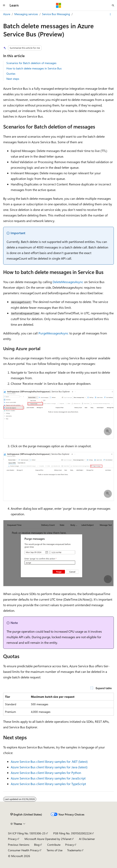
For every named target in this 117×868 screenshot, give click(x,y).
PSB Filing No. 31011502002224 (72, 833)
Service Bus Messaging (56, 14)
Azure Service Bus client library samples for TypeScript (48, 784)
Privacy (12, 839)
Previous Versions (19, 845)
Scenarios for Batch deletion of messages (31, 63)
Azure (7, 14)
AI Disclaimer (87, 839)
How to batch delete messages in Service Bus (34, 68)
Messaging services (26, 14)
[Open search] (113, 5)
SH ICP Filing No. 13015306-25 (27, 833)
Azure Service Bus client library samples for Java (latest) (49, 767)
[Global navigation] (4, 5)
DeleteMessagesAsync (68, 282)
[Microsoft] (59, 5)
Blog (37, 845)
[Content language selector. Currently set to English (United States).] (26, 814)
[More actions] (110, 14)
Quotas (11, 74)
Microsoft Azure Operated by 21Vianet (48, 839)
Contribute (54, 845)
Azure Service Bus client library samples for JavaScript (48, 778)
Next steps (13, 79)
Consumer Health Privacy (23, 850)
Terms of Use (55, 850)
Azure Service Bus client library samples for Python (46, 773)
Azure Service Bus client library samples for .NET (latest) (49, 761)
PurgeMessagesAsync (54, 333)
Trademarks (74, 850)
